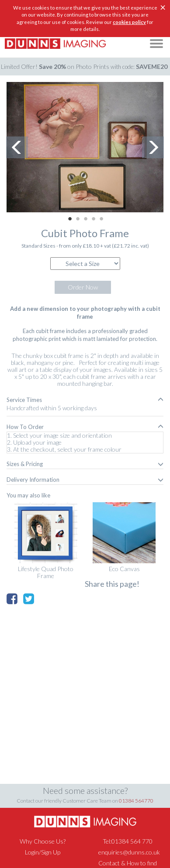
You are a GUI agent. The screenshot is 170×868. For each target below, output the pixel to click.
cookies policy (129, 22)
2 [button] (78, 219)
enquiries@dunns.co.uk (129, 852)
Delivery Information (85, 480)
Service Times (85, 400)
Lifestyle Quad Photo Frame (46, 572)
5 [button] (101, 219)
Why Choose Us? (43, 841)
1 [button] (70, 219)
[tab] (85, 400)
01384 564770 (136, 801)
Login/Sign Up (43, 852)
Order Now (83, 287)
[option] (85, 147)
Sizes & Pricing (85, 464)
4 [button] (94, 219)
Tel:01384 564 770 (128, 841)
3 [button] (86, 219)
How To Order (85, 427)
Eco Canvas (124, 569)
